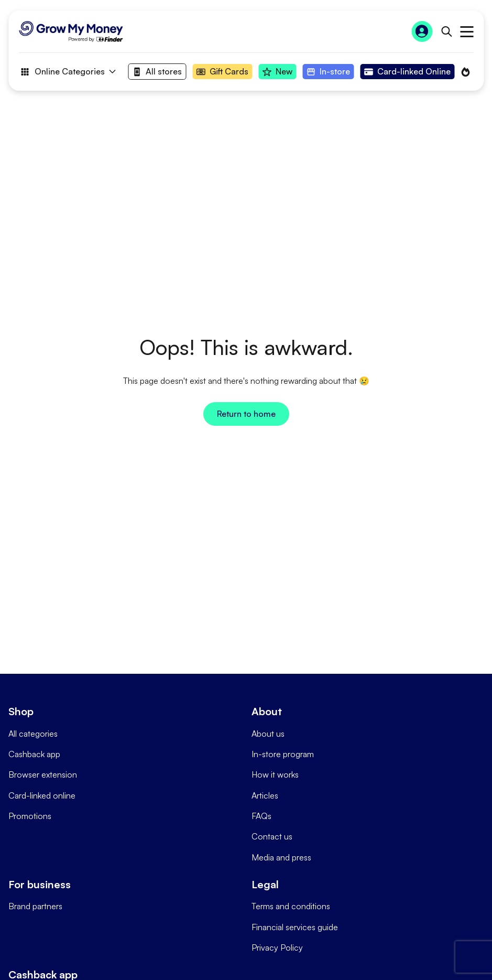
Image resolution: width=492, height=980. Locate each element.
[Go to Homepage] (71, 31)
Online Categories (67, 72)
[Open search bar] (446, 31)
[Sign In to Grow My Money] (422, 31)
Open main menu (467, 32)
